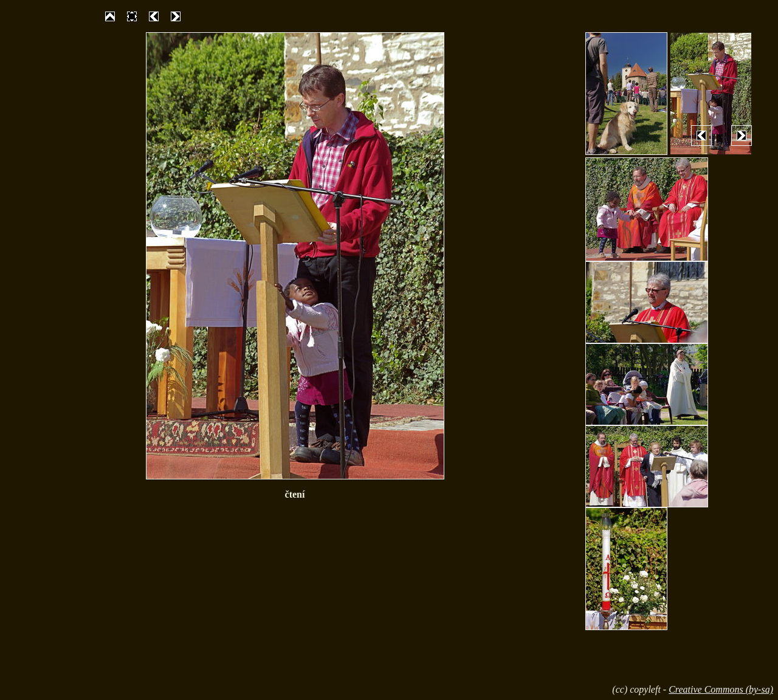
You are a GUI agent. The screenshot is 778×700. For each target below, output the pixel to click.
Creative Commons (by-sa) (721, 689)
